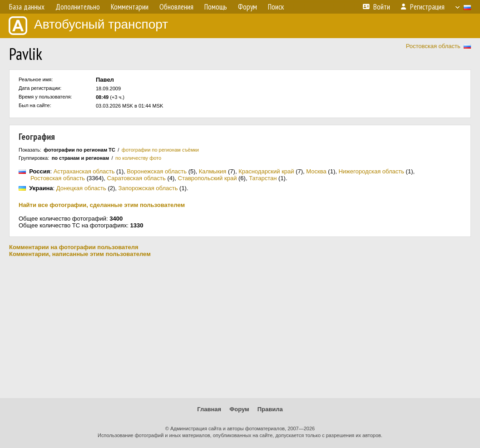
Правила (270, 409)
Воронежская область (157, 171)
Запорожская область (148, 188)
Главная (209, 409)
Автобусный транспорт (88, 26)
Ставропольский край (208, 178)
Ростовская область (433, 46)
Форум (239, 409)
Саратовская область (136, 178)
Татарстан (263, 178)
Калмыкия (213, 171)
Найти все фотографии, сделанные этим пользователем (102, 205)
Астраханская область (84, 171)
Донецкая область (81, 188)
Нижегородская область (371, 171)
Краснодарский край (266, 171)
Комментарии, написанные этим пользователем (80, 254)
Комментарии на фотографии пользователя (74, 247)
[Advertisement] (240, 328)
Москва (316, 171)
